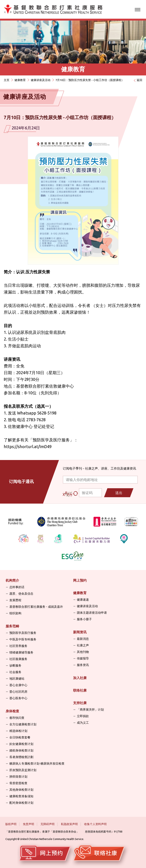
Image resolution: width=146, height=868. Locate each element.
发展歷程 (15, 600)
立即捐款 (83, 716)
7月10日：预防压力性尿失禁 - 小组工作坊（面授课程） (90, 80)
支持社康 (80, 703)
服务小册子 (84, 619)
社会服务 (15, 672)
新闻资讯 (80, 632)
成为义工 (83, 723)
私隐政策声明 (69, 824)
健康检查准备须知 (21, 796)
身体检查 (12, 711)
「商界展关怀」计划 (90, 709)
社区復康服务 (18, 659)
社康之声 (83, 645)
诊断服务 (15, 665)
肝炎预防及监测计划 (23, 770)
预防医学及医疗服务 (51, 440)
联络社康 (80, 690)
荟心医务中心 (18, 698)
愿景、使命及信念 (21, 594)
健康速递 (83, 600)
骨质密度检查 (18, 783)
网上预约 (80, 580)
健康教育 (20, 80)
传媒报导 (83, 658)
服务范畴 (12, 626)
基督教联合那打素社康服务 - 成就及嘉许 (36, 607)
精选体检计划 (18, 731)
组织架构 (15, 613)
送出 (119, 493)
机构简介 (12, 580)
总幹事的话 (17, 587)
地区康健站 (17, 678)
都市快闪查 (17, 718)
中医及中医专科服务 (23, 639)
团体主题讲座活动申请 (92, 613)
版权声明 (11, 824)
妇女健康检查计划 (21, 744)
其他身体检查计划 (21, 790)
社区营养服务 (18, 646)
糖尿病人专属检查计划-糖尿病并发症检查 (37, 763)
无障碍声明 (48, 824)
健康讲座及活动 (41, 80)
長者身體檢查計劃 (21, 757)
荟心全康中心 (18, 685)
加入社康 (80, 678)
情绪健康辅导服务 (21, 652)
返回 (139, 80)
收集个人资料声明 (95, 824)
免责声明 (28, 824)
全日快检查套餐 (20, 737)
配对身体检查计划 (21, 803)
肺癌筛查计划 (18, 777)
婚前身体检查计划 (21, 750)
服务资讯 (83, 665)
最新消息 (83, 639)
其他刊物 (83, 652)
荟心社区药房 (18, 692)
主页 (7, 80)
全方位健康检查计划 (23, 724)
